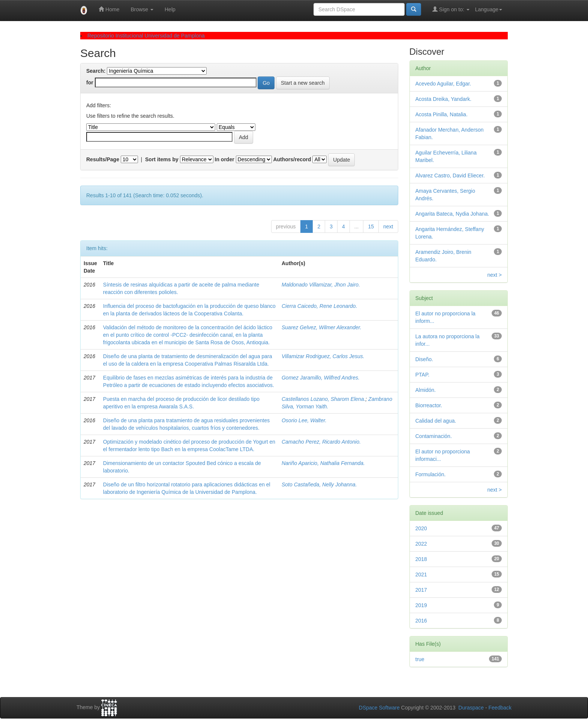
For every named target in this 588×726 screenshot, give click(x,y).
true (420, 659)
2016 (421, 621)
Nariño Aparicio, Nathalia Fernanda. (323, 463)
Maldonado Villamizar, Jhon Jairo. (321, 285)
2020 (421, 528)
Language (489, 9)
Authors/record (292, 159)
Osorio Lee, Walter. (304, 420)
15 (371, 226)
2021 (421, 574)
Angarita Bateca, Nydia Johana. (452, 214)
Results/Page (103, 159)
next (388, 226)
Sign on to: (451, 9)
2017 (421, 590)
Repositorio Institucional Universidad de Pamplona (146, 36)
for (90, 82)
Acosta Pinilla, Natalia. (442, 114)
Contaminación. (434, 436)
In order (225, 159)
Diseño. (424, 359)
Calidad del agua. (436, 421)
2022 (421, 544)
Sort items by (162, 159)
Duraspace (471, 708)
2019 (421, 605)
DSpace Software (379, 708)
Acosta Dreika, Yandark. (444, 99)
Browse (142, 9)
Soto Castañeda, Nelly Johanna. (319, 484)
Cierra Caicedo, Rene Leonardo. (319, 306)
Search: (96, 71)
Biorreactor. (429, 405)
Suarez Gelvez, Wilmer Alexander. (322, 327)
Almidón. (426, 390)
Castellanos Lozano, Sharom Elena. (323, 399)
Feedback (500, 708)
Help (170, 9)
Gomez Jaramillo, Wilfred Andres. (321, 378)
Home (109, 9)
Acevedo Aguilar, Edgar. (443, 84)
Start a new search (303, 83)
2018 (421, 559)
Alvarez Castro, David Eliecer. (450, 175)
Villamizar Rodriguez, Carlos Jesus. (323, 356)
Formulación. (431, 474)
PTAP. (423, 375)
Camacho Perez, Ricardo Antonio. (321, 442)
